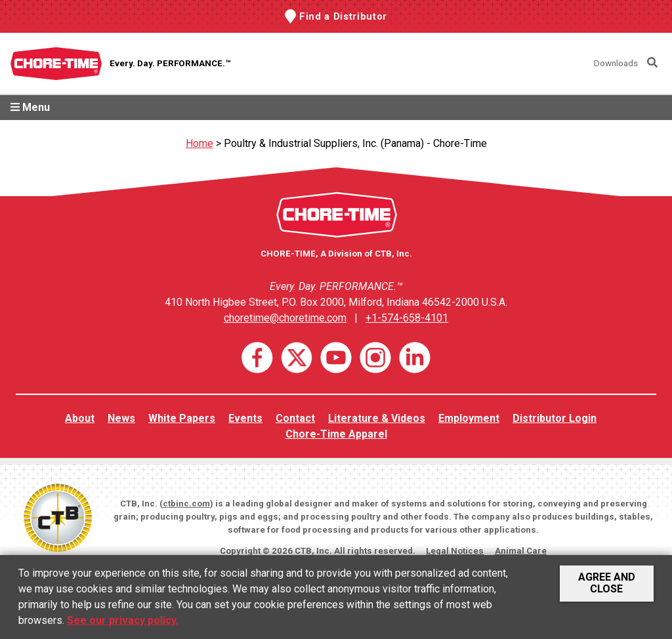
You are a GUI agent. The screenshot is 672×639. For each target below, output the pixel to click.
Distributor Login (555, 418)
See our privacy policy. (123, 620)
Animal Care (521, 551)
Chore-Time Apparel (336, 434)
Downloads (616, 63)
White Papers (182, 418)
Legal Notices (455, 551)
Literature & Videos (377, 418)
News (121, 418)
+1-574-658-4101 (407, 318)
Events (245, 418)
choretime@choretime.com (285, 318)
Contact (295, 418)
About (80, 418)
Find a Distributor (343, 16)
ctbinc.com (186, 504)
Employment (469, 418)
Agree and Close (607, 583)
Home (199, 143)
